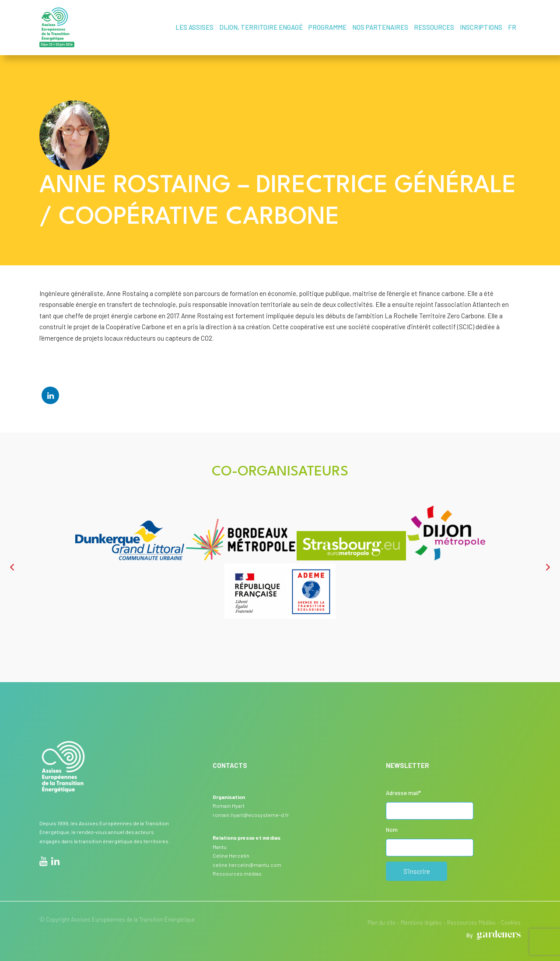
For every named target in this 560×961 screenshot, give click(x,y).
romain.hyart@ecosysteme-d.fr (251, 815)
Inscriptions (481, 27)
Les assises (194, 27)
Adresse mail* (403, 793)
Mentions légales (421, 922)
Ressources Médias (471, 922)
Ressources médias (237, 873)
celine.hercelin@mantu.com (247, 865)
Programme (327, 27)
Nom (392, 830)
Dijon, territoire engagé (261, 27)
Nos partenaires (380, 27)
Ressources (434, 27)
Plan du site (381, 922)
